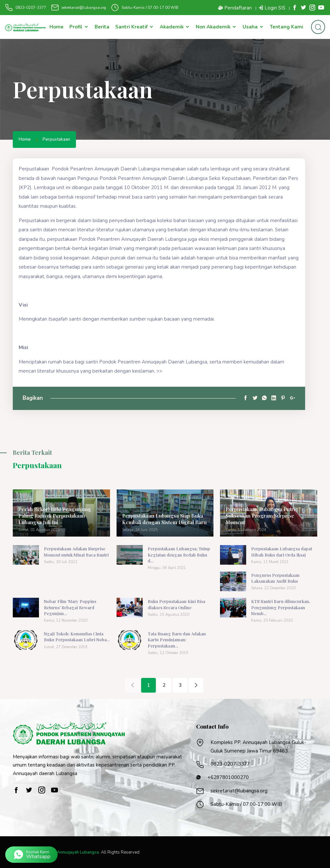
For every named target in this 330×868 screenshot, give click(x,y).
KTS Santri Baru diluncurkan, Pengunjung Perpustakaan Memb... (281, 607)
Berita (102, 27)
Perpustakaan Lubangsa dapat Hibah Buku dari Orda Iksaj (282, 552)
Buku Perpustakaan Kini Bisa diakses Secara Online (176, 604)
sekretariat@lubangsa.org (84, 8)
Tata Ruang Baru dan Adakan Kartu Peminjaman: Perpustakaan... (177, 639)
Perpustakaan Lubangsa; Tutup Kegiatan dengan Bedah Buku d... (179, 555)
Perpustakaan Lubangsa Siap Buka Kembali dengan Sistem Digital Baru (163, 520)
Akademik (175, 27)
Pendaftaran (235, 8)
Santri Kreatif (135, 27)
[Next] (196, 685)
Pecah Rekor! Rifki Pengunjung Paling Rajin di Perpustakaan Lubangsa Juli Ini (61, 516)
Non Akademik (216, 27)
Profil (79, 27)
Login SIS (272, 8)
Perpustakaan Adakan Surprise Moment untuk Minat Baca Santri (76, 552)
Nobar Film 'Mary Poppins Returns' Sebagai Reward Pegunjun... (70, 607)
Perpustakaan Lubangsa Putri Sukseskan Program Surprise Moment (268, 520)
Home (56, 27)
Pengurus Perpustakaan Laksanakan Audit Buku (275, 578)
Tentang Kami (286, 27)
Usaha (253, 27)
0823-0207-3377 (31, 8)
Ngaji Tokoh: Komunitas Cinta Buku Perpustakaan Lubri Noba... (77, 637)
